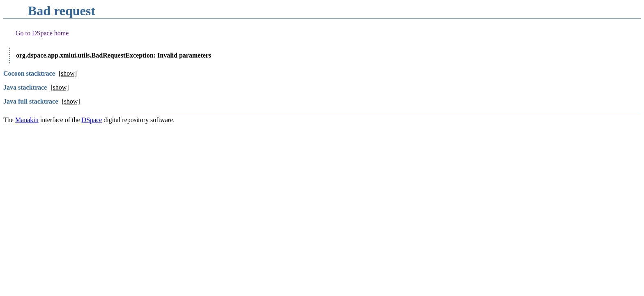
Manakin (27, 120)
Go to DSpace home (42, 33)
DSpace (92, 120)
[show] (68, 73)
